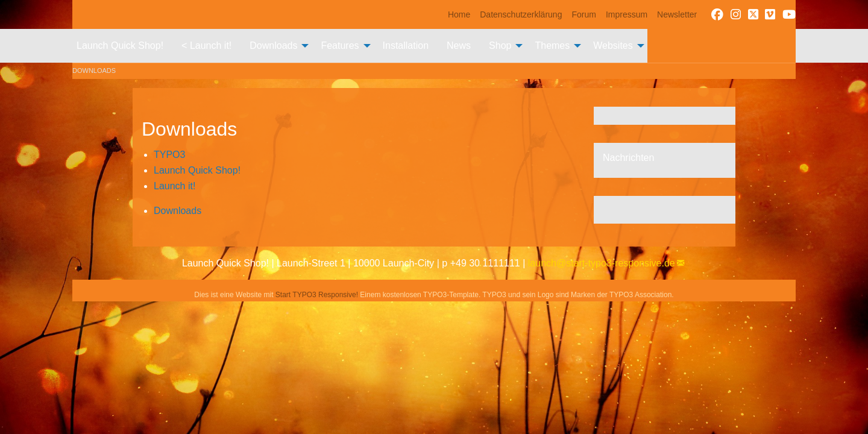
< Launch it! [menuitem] (206, 46)
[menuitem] (459, 14)
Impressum (627, 14)
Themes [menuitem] (552, 46)
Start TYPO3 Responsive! (317, 295)
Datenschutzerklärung (521, 14)
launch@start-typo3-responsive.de (602, 263)
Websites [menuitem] (613, 46)
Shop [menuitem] (500, 46)
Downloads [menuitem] (273, 46)
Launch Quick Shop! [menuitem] (120, 46)
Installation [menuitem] (406, 46)
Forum (583, 14)
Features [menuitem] (340, 46)
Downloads (94, 71)
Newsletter (677, 14)
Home (459, 14)
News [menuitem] (459, 46)
